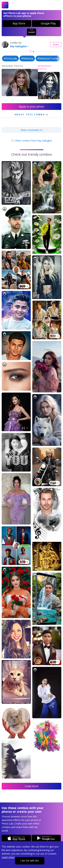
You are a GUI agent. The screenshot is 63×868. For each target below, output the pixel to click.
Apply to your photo (32, 107)
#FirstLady (10, 58)
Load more (32, 786)
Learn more (8, 857)
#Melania (27, 58)
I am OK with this (30, 861)
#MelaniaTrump (48, 58)
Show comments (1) (32, 130)
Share (56, 44)
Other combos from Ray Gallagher (32, 141)
